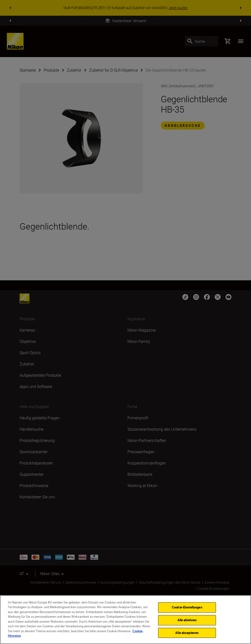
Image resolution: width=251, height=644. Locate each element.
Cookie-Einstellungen (187, 607)
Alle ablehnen (187, 620)
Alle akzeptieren (187, 633)
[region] (125, 620)
